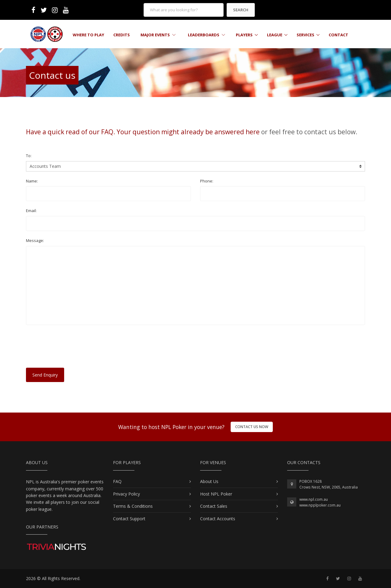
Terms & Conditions (133, 506)
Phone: (207, 181)
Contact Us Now (252, 427)
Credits (122, 35)
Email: (31, 211)
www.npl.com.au (314, 499)
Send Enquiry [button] (45, 375)
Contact (338, 35)
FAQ (117, 481)
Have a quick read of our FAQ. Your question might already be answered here (143, 132)
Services (305, 35)
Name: (32, 181)
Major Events (158, 35)
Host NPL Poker (216, 494)
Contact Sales (214, 506)
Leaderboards (206, 35)
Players (244, 35)
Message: (35, 240)
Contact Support (129, 519)
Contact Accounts (218, 519)
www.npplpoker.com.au (320, 505)
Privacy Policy (126, 494)
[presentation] (72, 349)
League (275, 35)
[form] (184, 10)
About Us (209, 481)
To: (29, 156)
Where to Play (88, 35)
